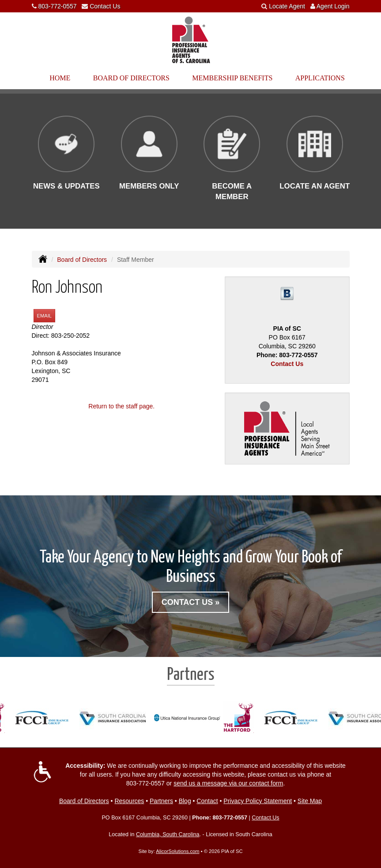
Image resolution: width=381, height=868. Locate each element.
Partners (161, 801)
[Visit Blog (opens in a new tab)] (287, 293)
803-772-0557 (57, 6)
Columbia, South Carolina (168, 834)
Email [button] (45, 316)
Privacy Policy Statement (258, 801)
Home (60, 78)
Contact (207, 801)
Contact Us (105, 6)
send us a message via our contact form (228, 783)
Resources (129, 801)
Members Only (149, 186)
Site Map (310, 801)
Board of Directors (82, 260)
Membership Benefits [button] (232, 78)
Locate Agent (287, 6)
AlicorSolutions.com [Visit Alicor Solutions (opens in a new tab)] (177, 851)
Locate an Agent (315, 186)
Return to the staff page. (121, 406)
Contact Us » (191, 602)
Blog (185, 801)
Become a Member (232, 191)
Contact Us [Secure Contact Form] (287, 364)
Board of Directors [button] (131, 78)
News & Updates (66, 186)
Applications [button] (320, 78)
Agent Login (333, 6)
